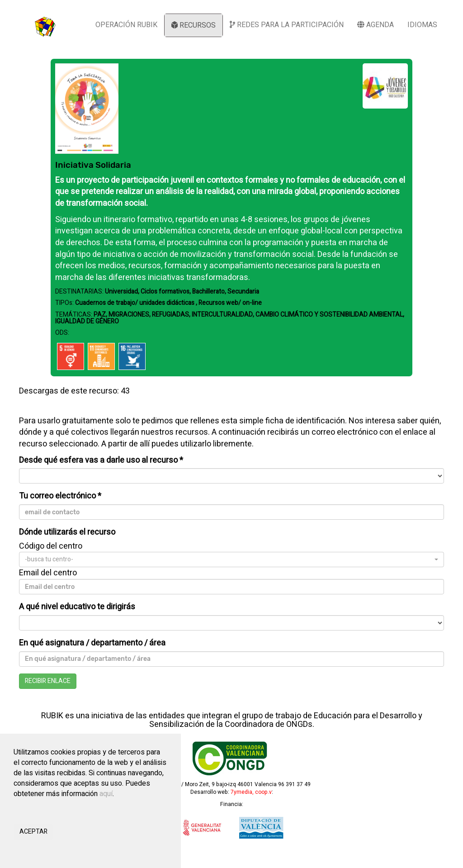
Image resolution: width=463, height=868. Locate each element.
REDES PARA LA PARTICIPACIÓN (287, 25)
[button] (231, 560)
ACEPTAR (33, 832)
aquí (106, 794)
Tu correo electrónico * (60, 496)
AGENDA (376, 25)
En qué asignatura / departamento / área (92, 643)
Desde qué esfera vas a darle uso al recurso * (101, 460)
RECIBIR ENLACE (48, 681)
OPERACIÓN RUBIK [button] (126, 25)
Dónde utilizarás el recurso (67, 532)
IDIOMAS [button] (422, 25)
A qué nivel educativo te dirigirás (77, 607)
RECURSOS (194, 25)
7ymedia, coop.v (251, 792)
